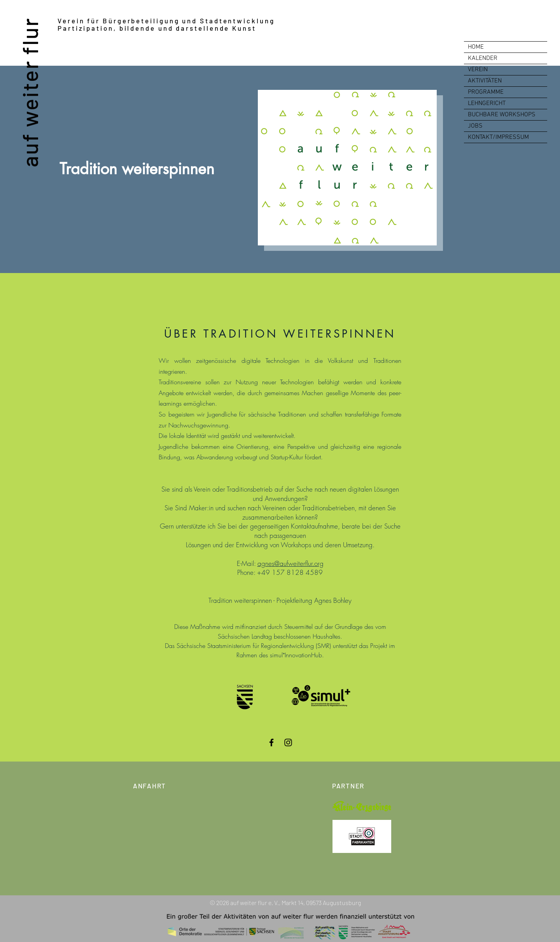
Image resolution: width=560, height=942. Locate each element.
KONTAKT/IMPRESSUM (498, 137)
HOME (476, 47)
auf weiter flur (29, 92)
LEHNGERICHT (487, 103)
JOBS (475, 126)
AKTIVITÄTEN (485, 81)
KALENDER (483, 58)
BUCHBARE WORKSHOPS (502, 115)
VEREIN (478, 70)
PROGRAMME (486, 92)
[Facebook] (271, 742)
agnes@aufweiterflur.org (290, 563)
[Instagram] (288, 742)
